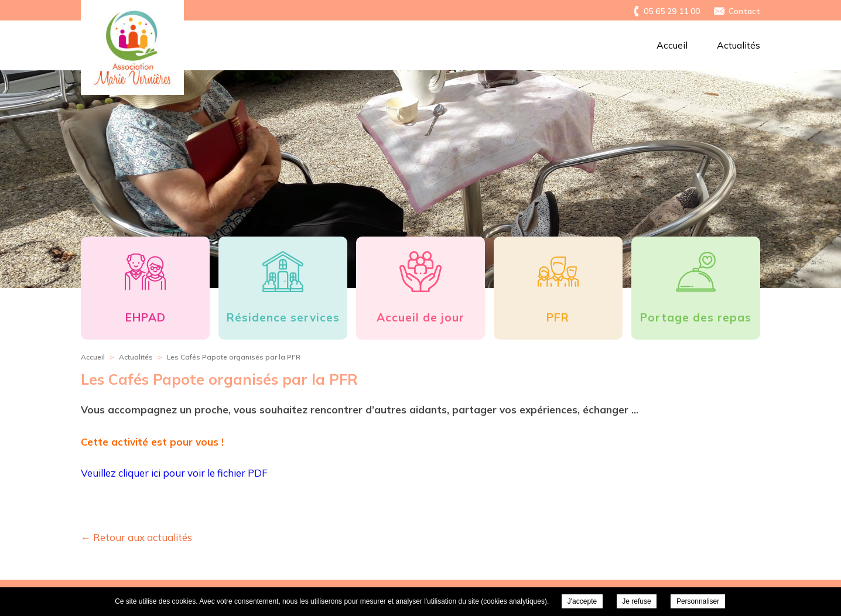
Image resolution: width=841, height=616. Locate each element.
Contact (744, 11)
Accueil (672, 45)
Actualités (739, 45)
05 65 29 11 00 (672, 11)
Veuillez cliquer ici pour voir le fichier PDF (174, 473)
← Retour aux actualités (136, 537)
